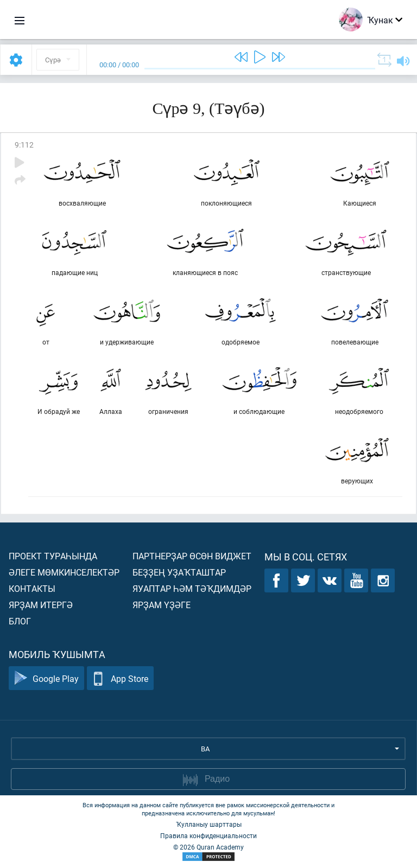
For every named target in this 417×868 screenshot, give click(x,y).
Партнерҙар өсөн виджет (192, 556)
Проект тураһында (53, 556)
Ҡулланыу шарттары (209, 824)
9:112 (24, 145)
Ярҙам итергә (41, 605)
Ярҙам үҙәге (162, 605)
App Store (120, 678)
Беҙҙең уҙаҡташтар (179, 572)
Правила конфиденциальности (208, 835)
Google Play (46, 678)
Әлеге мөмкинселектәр (64, 572)
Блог (20, 621)
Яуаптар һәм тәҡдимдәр (192, 588)
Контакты (32, 588)
